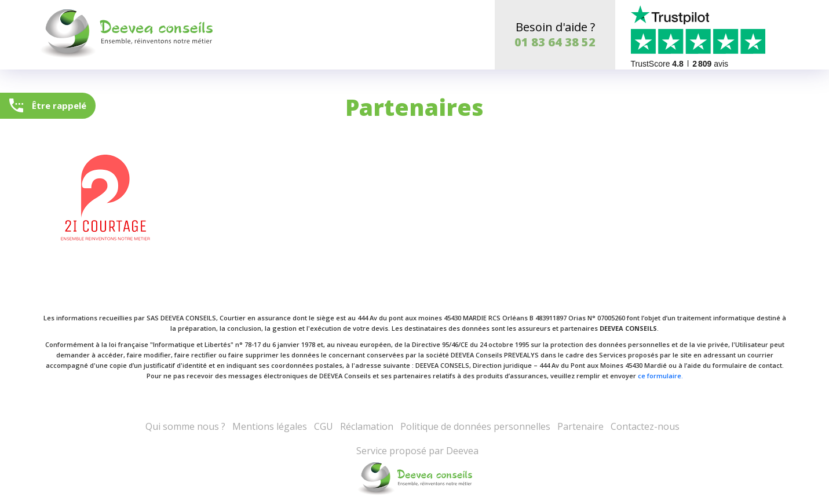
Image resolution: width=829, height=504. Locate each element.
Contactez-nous (645, 426)
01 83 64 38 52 (555, 42)
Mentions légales (270, 426)
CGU (324, 426)
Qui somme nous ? (185, 426)
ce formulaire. (660, 376)
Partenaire (580, 426)
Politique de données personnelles (475, 426)
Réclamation (367, 426)
